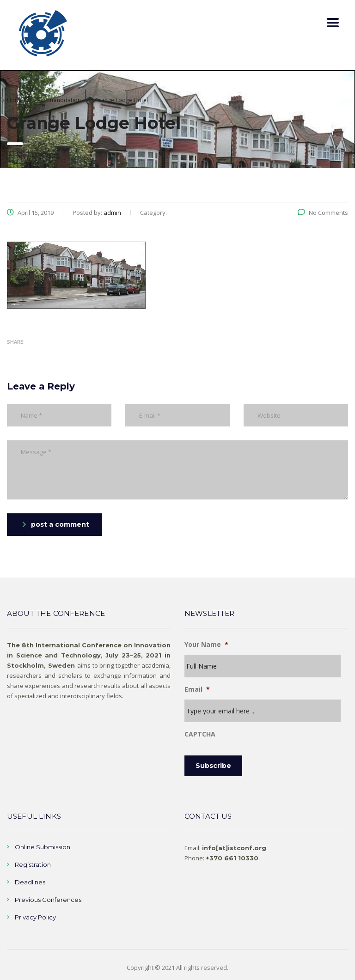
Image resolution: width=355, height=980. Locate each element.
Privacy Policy (35, 915)
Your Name (206, 645)
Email (197, 689)
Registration (33, 863)
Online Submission (43, 845)
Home (15, 100)
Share (15, 342)
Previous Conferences (48, 898)
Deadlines (30, 880)
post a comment (56, 524)
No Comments (323, 213)
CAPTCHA (200, 734)
